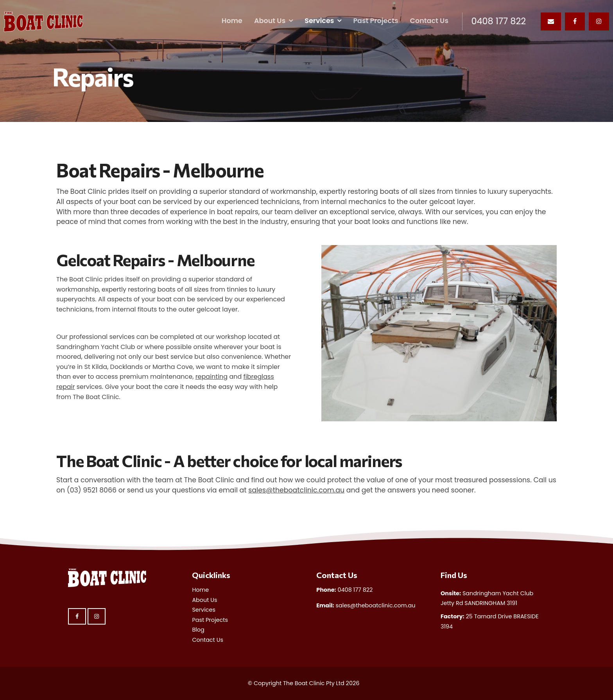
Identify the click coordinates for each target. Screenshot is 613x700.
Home (232, 21)
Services (319, 21)
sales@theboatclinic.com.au (296, 490)
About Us (270, 21)
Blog (198, 630)
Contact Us (429, 21)
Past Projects (376, 21)
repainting (212, 377)
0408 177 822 (498, 21)
